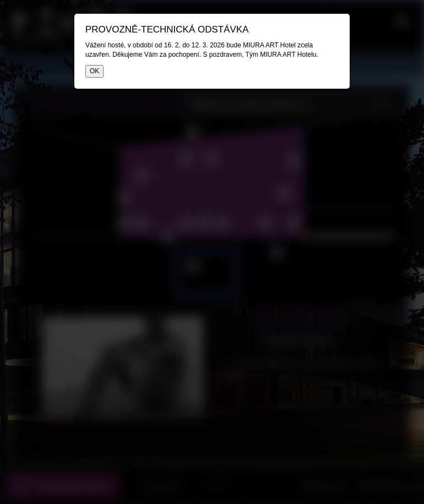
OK (94, 71)
